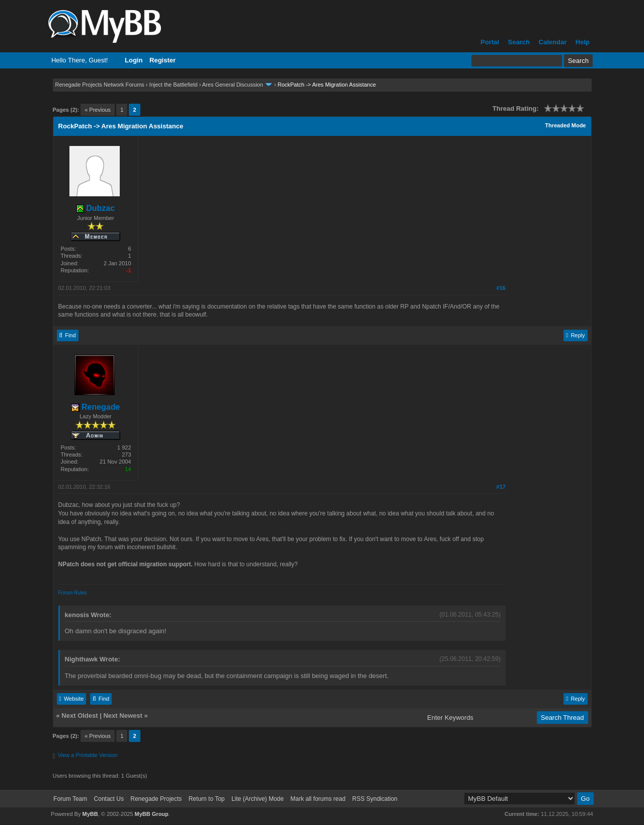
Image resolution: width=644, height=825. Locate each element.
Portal (490, 42)
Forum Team (70, 799)
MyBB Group (152, 814)
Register (163, 60)
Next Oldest (79, 716)
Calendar (553, 42)
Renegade (96, 407)
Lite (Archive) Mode (258, 799)
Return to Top (207, 799)
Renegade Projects (156, 799)
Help (583, 42)
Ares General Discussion (233, 85)
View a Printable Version (88, 755)
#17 (501, 487)
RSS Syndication (375, 799)
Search (519, 42)
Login (134, 60)
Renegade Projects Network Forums (100, 85)
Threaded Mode (565, 125)
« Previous (98, 110)
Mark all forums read (318, 799)
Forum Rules (73, 593)
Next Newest (123, 716)
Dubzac (96, 208)
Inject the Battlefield (174, 85)
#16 (501, 288)
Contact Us (109, 799)
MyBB (90, 814)
